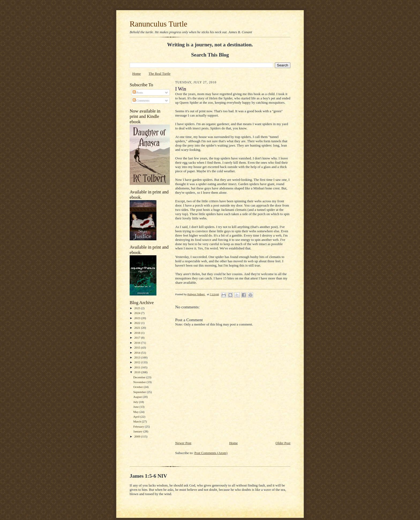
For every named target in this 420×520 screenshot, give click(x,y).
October (138, 387)
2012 (138, 362)
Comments (141, 100)
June (136, 407)
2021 (138, 328)
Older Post (283, 443)
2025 (138, 308)
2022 (138, 323)
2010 (138, 372)
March (137, 421)
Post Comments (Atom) (211, 453)
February (139, 427)
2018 (138, 333)
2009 (138, 436)
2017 (138, 338)
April (137, 417)
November (140, 382)
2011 (138, 367)
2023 (138, 318)
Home (137, 74)
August (138, 397)
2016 (138, 343)
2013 (138, 357)
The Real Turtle (160, 74)
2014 (138, 353)
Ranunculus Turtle (158, 24)
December (140, 377)
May (136, 412)
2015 (138, 347)
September (140, 392)
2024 (138, 313)
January (138, 431)
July (136, 402)
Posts (138, 92)
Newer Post (183, 443)
